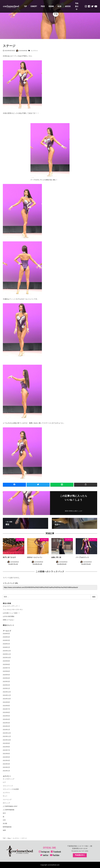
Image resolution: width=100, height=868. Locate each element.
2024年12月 (7, 692)
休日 (4, 813)
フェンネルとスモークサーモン (13, 609)
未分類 (5, 823)
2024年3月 (6, 723)
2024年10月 (7, 699)
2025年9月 (6, 661)
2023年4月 (6, 760)
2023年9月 (6, 743)
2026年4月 (6, 637)
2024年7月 (6, 709)
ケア (4, 782)
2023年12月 (7, 733)
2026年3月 (6, 640)
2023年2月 (6, 767)
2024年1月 (6, 730)
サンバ (5, 796)
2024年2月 (6, 726)
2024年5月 (6, 716)
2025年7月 (6, 668)
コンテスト (34, 51)
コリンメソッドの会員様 (11, 789)
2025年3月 (6, 682)
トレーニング (7, 799)
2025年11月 (7, 654)
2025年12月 (7, 651)
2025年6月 (6, 671)
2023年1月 (6, 771)
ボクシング (6, 803)
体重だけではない (9, 620)
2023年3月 (6, 764)
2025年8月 (6, 664)
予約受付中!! (80, 855)
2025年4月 (6, 678)
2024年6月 (6, 712)
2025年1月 (6, 688)
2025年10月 (7, 658)
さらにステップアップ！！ (12, 606)
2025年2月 (6, 685)
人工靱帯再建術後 (9, 810)
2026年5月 (6, 634)
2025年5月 (6, 675)
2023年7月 (6, 750)
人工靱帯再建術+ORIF (10, 806)
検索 (94, 597)
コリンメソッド (8, 786)
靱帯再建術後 (7, 827)
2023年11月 (7, 736)
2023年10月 (7, 740)
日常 (4, 820)
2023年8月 (6, 747)
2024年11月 (7, 695)
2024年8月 (6, 706)
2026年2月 (6, 644)
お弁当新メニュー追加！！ (12, 613)
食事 (4, 830)
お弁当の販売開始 (9, 616)
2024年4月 (6, 719)
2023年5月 (6, 757)
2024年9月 (6, 702)
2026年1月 (6, 647)
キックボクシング (9, 779)
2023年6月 (6, 754)
